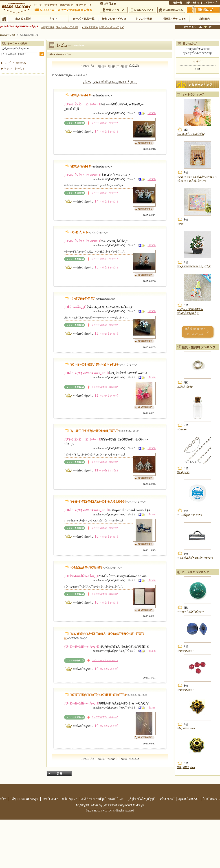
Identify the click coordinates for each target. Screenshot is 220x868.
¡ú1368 (152, 113)
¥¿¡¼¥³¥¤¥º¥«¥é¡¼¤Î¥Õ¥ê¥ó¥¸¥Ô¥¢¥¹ (95, 431)
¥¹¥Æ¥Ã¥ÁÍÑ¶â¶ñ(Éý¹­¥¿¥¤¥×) (195, 558)
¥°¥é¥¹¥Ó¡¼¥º (185, 651)
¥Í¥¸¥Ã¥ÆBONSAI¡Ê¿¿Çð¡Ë (194, 266)
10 (129, 66)
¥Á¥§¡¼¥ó (183, 472)
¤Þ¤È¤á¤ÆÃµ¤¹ (23, 18)
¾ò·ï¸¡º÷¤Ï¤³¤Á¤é (14, 69)
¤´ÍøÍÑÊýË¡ (108, 3)
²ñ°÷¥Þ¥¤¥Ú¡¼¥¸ (114, 10)
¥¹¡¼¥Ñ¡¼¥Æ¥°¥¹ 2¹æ (190, 515)
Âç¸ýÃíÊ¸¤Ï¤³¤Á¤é (171, 10)
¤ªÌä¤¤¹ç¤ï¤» (193, 3)
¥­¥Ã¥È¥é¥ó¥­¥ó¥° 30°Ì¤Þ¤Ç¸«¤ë (195, 332)
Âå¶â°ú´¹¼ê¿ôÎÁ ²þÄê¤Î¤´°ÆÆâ (60, 27)
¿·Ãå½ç (87, 82)
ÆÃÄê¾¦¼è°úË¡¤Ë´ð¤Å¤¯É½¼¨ (103, 799)
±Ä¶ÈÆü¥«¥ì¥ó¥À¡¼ (24, 799)
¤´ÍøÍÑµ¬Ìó (70, 799)
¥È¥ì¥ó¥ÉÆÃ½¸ (144, 18)
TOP (4, 18)
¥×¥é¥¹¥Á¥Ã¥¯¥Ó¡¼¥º (190, 612)
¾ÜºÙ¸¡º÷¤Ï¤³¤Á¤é (15, 63)
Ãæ (205, 27)
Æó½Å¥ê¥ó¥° (185, 387)
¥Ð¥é (180, 224)
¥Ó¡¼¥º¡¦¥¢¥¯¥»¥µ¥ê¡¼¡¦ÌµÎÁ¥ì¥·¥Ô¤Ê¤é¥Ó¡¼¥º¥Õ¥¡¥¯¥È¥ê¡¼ (110, 805)
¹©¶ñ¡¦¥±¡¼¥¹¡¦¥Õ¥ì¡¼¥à (86, 568)
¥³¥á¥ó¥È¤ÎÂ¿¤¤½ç (105, 82)
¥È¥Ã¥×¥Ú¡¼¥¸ (8, 35)
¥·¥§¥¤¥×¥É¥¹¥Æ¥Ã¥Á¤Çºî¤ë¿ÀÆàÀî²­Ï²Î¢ (98, 502)
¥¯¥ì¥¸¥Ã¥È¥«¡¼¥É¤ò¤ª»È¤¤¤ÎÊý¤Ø (103, 27)
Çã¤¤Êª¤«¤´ (204, 10)
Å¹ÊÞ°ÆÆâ (205, 18)
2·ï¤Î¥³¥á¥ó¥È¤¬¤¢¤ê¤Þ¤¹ (105, 462)
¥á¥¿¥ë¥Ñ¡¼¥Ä (186, 728)
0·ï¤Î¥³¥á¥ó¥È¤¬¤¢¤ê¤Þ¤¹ (105, 123)
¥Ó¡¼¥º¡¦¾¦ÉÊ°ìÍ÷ (83, 18)
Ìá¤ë (59, 774)
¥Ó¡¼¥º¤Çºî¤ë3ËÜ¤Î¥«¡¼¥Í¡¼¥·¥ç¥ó (94, 365)
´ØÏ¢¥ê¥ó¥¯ (167, 799)
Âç (210, 27)
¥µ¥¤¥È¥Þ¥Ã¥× (211, 3)
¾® (201, 27)
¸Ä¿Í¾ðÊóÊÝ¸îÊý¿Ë (142, 799)
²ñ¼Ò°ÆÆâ (50, 799)
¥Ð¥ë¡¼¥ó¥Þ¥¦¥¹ (81, 95)
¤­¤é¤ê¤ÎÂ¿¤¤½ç (128, 82)
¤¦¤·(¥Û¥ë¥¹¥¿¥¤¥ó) (83, 299)
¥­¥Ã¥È (53, 18)
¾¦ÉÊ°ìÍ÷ (177, 3)
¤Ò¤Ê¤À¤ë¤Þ (79, 232)
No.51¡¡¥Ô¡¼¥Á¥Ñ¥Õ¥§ (191, 134)
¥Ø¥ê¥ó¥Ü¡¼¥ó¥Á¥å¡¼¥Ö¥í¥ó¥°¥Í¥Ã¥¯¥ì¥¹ (99, 695)
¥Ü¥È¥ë (182, 430)
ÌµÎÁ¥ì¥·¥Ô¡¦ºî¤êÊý (114, 18)
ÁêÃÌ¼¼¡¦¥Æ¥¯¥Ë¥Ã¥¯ (174, 18)
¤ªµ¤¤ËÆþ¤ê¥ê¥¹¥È (142, 10)
